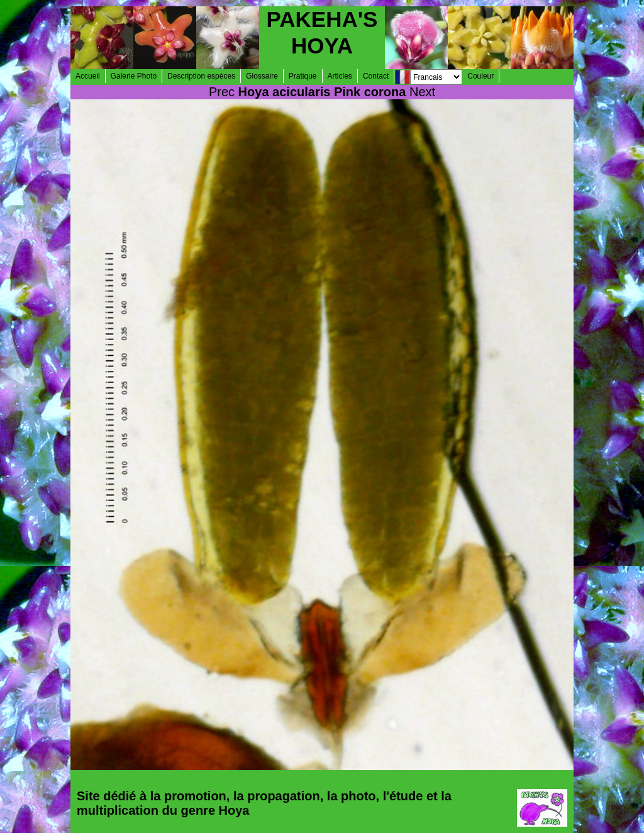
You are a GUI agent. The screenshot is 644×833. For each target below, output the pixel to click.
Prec (222, 92)
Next (422, 92)
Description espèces (201, 76)
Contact (376, 76)
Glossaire (262, 76)
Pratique (303, 76)
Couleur (480, 76)
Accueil (88, 76)
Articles (340, 76)
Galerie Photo (134, 76)
